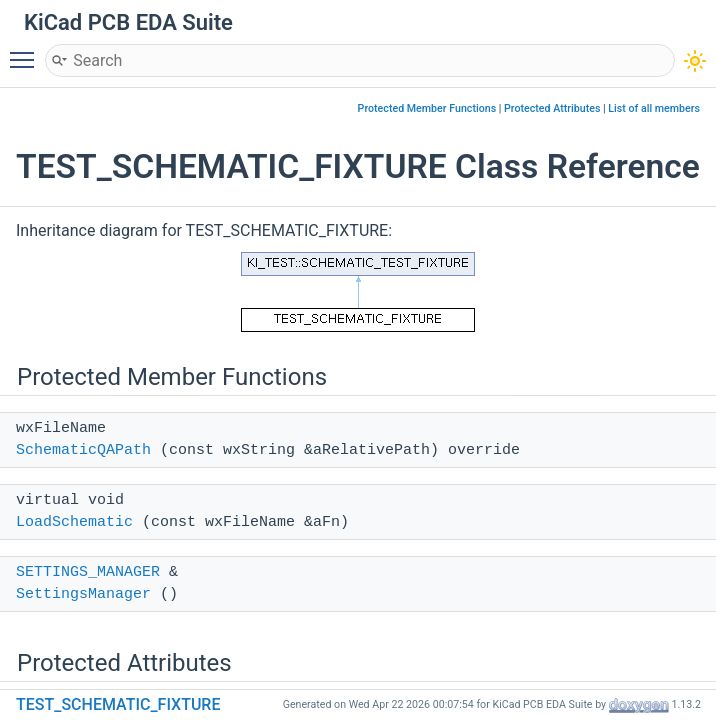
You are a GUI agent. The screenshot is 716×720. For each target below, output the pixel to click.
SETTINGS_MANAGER (88, 572)
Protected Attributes (552, 108)
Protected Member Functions (427, 108)
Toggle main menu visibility (27, 51)
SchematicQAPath (83, 450)
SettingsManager (83, 594)
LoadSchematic (74, 522)
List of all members (654, 108)
